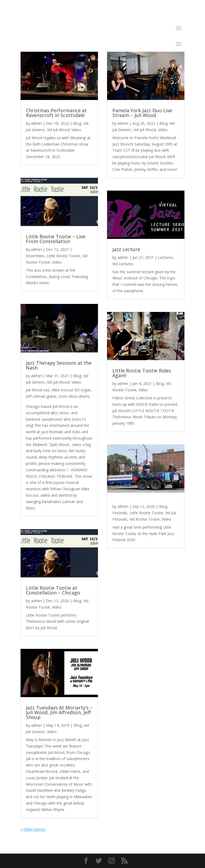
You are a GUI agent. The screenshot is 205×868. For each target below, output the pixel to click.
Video (76, 130)
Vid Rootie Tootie (145, 519)
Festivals (120, 513)
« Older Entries (33, 829)
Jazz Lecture (126, 249)
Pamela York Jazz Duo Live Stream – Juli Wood (142, 113)
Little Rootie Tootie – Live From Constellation (56, 239)
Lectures (165, 257)
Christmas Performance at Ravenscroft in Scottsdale (56, 113)
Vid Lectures (123, 264)
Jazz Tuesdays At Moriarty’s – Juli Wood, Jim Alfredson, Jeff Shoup (59, 712)
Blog (77, 123)
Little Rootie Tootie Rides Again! (142, 373)
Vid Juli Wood (58, 130)
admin (36, 123)
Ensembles (35, 256)
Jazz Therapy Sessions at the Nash (59, 365)
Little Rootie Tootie (64, 256)
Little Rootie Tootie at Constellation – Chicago (53, 590)
